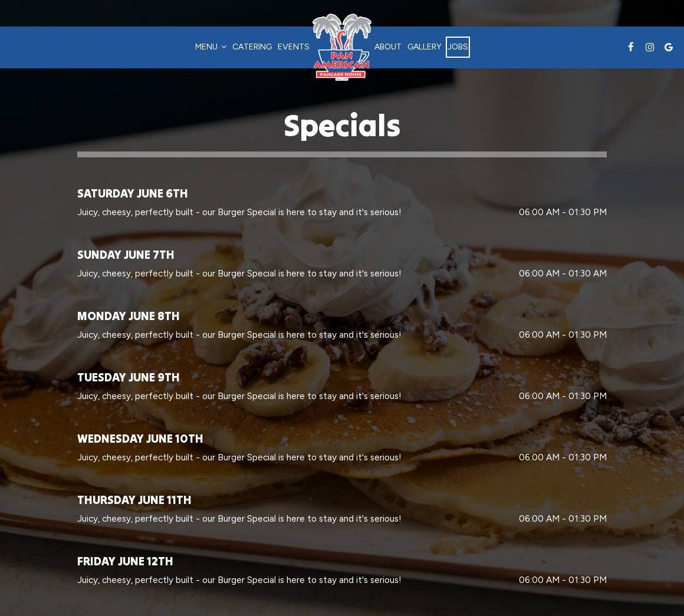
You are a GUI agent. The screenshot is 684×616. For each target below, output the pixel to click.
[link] (342, 47)
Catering (252, 47)
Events (294, 47)
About (388, 47)
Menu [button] (211, 47)
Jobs (458, 47)
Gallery (425, 47)
